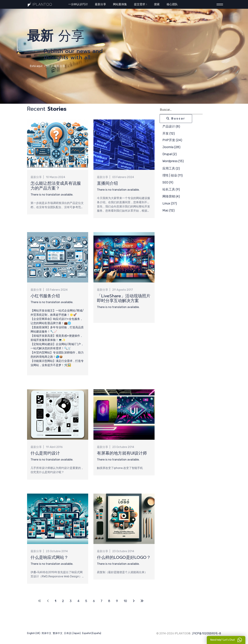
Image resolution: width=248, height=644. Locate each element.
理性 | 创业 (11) (173, 175)
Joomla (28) (171, 147)
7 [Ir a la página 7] (101, 601)
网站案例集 (120, 4)
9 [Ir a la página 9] (117, 601)
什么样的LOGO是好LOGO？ (124, 558)
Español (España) (92, 634)
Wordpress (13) (173, 161)
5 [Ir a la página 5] (86, 601)
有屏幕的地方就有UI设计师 (122, 453)
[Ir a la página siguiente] (134, 601)
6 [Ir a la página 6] (94, 601)
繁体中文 (58, 634)
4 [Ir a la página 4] (78, 601)
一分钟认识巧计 (78, 4)
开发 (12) (169, 133)
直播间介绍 (107, 183)
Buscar (176, 118)
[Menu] (219, 4)
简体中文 (46, 634)
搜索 (157, 4)
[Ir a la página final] (142, 601)
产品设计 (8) (171, 126)
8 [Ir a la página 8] (109, 601)
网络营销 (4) (171, 196)
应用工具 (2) (171, 168)
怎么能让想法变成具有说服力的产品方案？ (56, 186)
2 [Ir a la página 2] (63, 601)
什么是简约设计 (45, 453)
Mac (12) (169, 210)
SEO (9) (168, 182)
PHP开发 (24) (172, 140)
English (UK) (34, 634)
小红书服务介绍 (45, 296)
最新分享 (100, 4)
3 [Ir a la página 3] (71, 601)
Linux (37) (170, 203)
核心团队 (172, 4)
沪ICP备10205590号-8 (206, 634)
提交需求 (140, 4)
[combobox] (181, 110)
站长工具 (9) (171, 189)
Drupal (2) (170, 154)
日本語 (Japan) (72, 634)
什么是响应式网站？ (49, 558)
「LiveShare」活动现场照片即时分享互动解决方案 (124, 298)
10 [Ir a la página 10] (125, 601)
